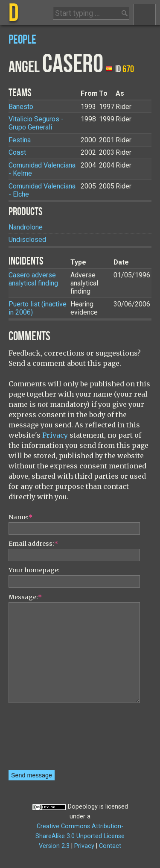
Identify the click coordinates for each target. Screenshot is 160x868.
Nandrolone (26, 227)
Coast (17, 152)
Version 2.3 (54, 846)
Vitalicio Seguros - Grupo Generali (36, 123)
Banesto (21, 107)
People (22, 40)
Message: (25, 597)
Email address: (33, 544)
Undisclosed (27, 240)
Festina (20, 140)
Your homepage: (34, 570)
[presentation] (44, 739)
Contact (110, 846)
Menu (145, 15)
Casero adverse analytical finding (33, 279)
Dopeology (83, 807)
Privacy (55, 435)
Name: (20, 517)
